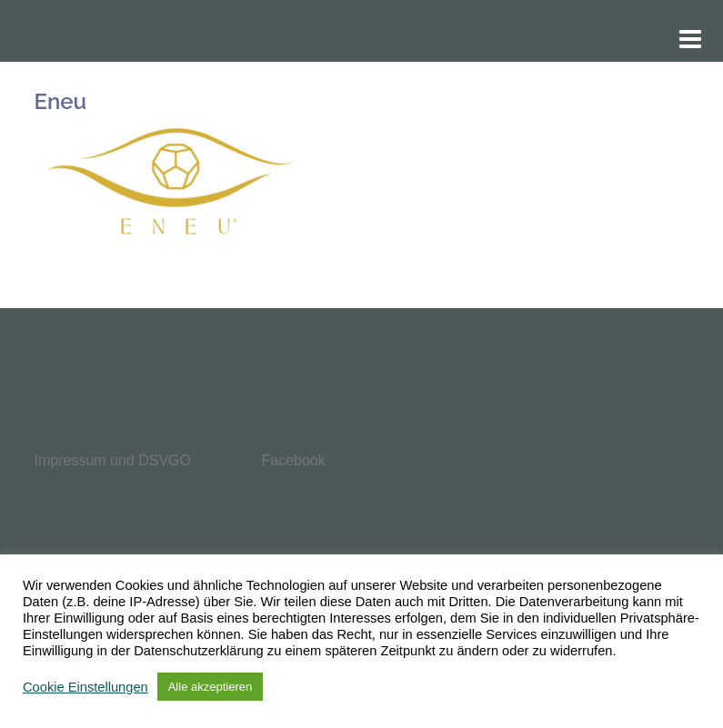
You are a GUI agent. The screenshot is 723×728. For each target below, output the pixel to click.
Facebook (294, 460)
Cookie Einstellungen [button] (85, 687)
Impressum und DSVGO (113, 460)
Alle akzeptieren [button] (211, 687)
